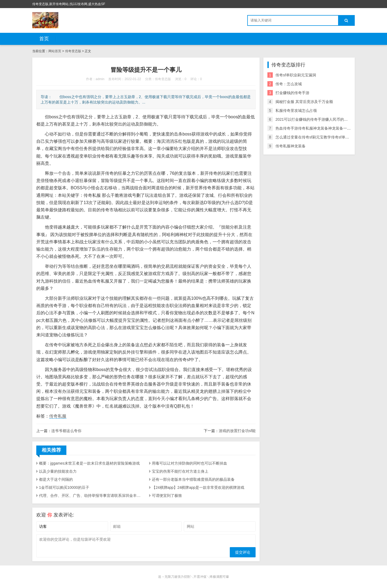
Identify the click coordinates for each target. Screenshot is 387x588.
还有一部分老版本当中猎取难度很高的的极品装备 (193, 479)
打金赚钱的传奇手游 (292, 93)
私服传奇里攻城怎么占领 (296, 111)
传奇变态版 (73, 51)
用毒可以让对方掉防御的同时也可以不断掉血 (189, 463)
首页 (44, 39)
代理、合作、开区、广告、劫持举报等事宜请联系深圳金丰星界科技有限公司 (91, 496)
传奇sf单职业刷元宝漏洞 (296, 75)
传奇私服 (58, 416)
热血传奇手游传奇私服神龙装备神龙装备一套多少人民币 (322, 128)
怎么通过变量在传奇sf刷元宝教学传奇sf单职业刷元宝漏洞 (324, 137)
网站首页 (55, 51)
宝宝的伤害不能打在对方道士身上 (180, 471)
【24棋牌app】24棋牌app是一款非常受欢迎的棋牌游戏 (198, 487)
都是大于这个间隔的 (56, 479)
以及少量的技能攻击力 (58, 471)
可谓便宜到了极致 (167, 496)
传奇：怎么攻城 (289, 84)
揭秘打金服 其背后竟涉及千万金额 (304, 102)
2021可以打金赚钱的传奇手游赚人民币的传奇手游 (317, 119)
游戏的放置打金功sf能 (237, 431)
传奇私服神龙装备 (291, 146)
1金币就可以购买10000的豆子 (64, 487)
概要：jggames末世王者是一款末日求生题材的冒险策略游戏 (89, 463)
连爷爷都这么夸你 (66, 431)
